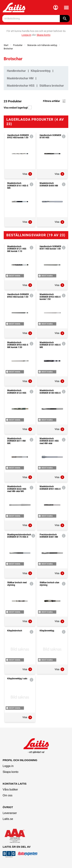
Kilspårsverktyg (41, 71)
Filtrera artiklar (55, 101)
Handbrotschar (16, 71)
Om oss (8, 795)
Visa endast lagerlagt (18, 108)
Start (6, 45)
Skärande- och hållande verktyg (42, 45)
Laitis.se (8, 819)
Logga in (8, 766)
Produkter (18, 45)
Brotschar (8, 49)
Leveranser (10, 813)
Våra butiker (10, 790)
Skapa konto (11, 772)
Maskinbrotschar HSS (21, 86)
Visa (27, 174)
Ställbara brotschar (52, 86)
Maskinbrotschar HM (20, 78)
